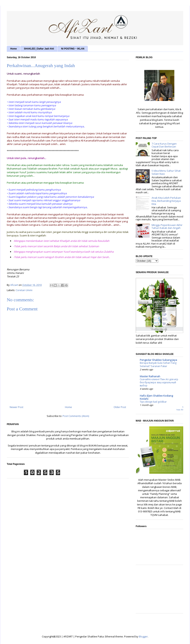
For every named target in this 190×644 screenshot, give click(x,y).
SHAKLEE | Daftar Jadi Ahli (39, 49)
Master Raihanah (150, 376)
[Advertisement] (159, 591)
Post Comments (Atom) (76, 416)
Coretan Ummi (24, 290)
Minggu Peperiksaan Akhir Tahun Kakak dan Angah (167, 227)
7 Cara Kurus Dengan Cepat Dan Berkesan (164, 145)
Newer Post (16, 407)
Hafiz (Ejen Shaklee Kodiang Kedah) (156, 397)
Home (13, 49)
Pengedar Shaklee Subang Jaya (158, 360)
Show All (180, 408)
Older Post (120, 407)
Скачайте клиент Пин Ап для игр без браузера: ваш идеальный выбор (159, 382)
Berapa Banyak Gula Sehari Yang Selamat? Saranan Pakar (158, 364)
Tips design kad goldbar (153, 402)
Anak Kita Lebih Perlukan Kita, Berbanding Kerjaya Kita (166, 201)
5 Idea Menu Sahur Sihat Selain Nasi (166, 172)
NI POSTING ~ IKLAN (73, 49)
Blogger (143, 636)
